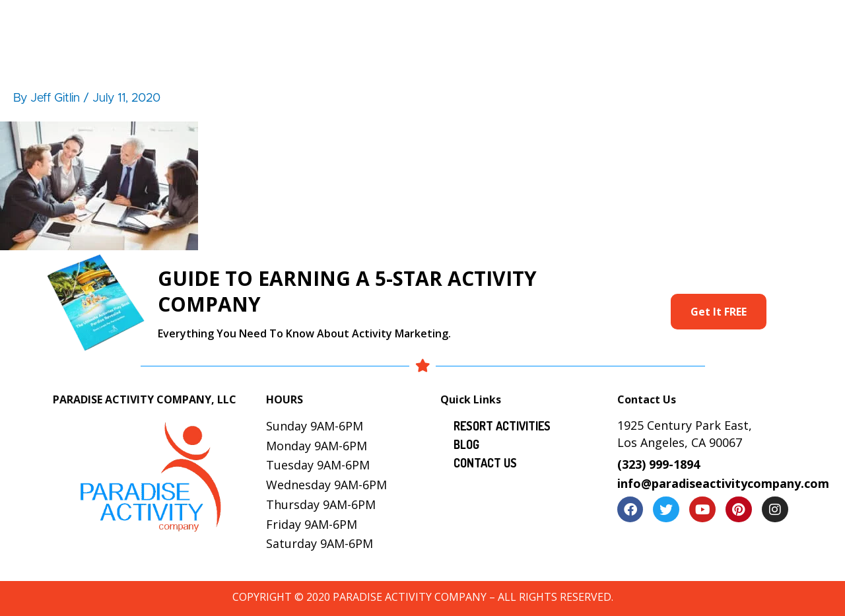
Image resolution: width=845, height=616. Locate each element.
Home (253, 24)
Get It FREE (719, 312)
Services (500, 24)
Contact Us (776, 24)
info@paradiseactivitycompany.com (723, 483)
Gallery (580, 24)
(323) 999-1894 (659, 464)
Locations (648, 24)
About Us (319, 24)
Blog (710, 24)
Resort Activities (411, 24)
